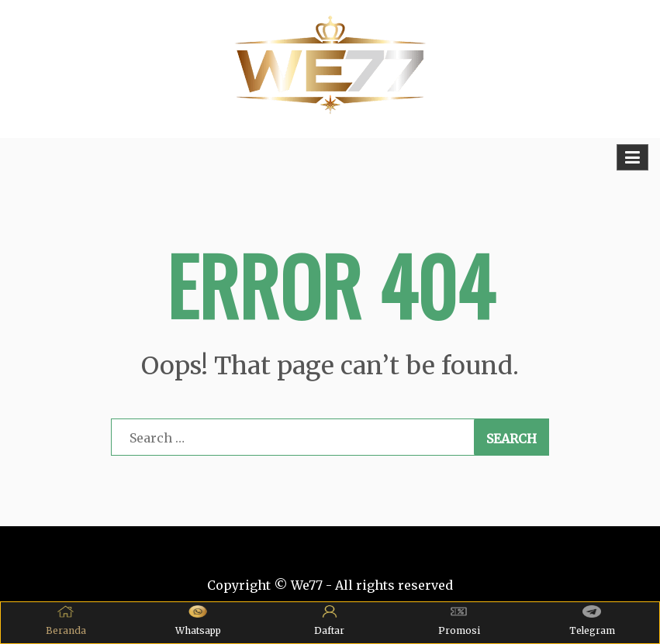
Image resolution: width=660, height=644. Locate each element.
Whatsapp (198, 621)
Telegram (592, 621)
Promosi (459, 621)
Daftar (329, 621)
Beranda (66, 621)
